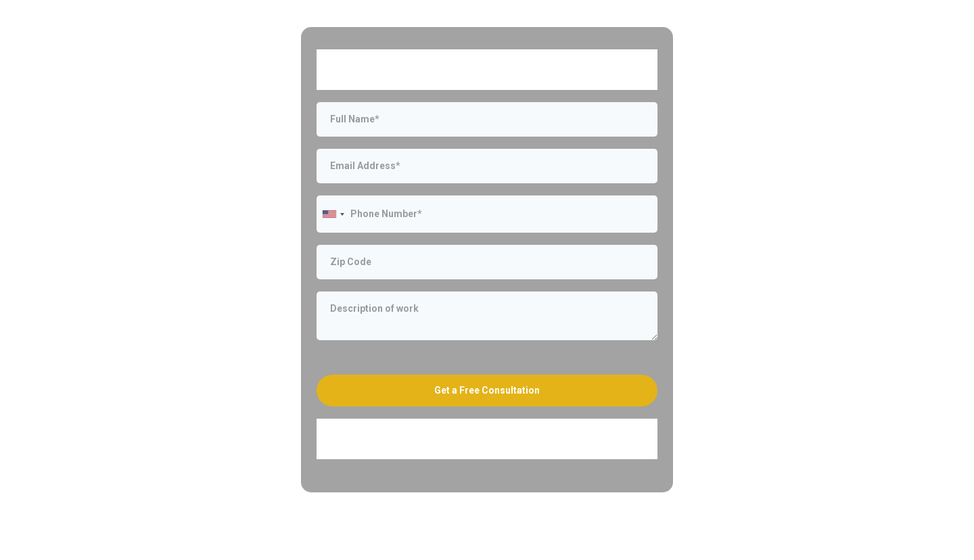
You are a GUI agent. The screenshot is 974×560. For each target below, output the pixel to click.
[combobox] (333, 214)
